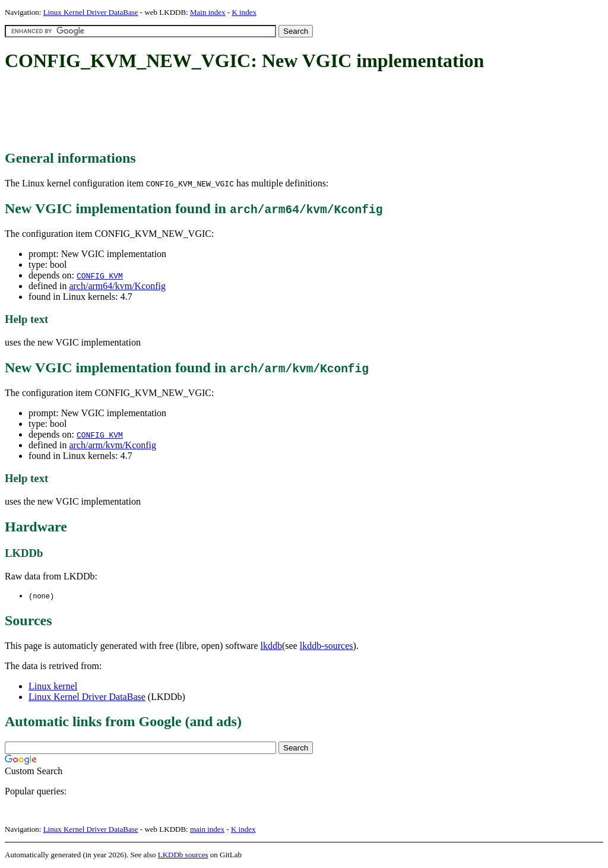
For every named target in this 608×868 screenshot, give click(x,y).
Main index (208, 12)
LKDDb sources (183, 855)
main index (207, 830)
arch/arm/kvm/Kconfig (113, 445)
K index (244, 12)
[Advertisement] (221, 112)
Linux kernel (53, 687)
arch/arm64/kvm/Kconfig (117, 286)
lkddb (271, 646)
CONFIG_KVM (100, 275)
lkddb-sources (327, 646)
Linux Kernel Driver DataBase (91, 12)
